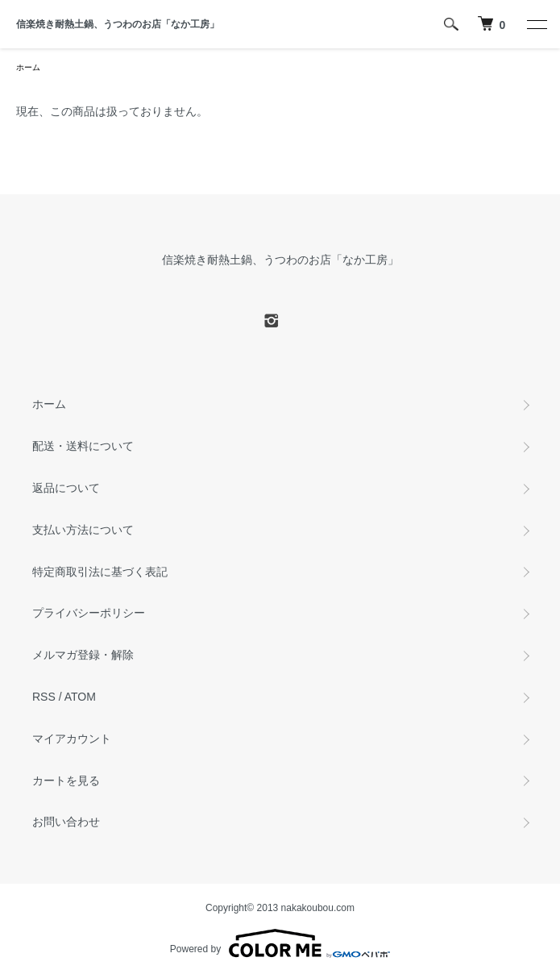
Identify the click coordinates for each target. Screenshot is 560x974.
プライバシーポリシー (89, 613)
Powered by (280, 943)
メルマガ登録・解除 (83, 655)
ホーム (28, 67)
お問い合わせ (66, 822)
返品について (66, 488)
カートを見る (66, 780)
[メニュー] (536, 24)
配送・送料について (83, 446)
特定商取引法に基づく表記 (100, 572)
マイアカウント (72, 739)
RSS (44, 697)
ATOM (80, 697)
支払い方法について (83, 530)
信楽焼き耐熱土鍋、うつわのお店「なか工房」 (118, 24)
